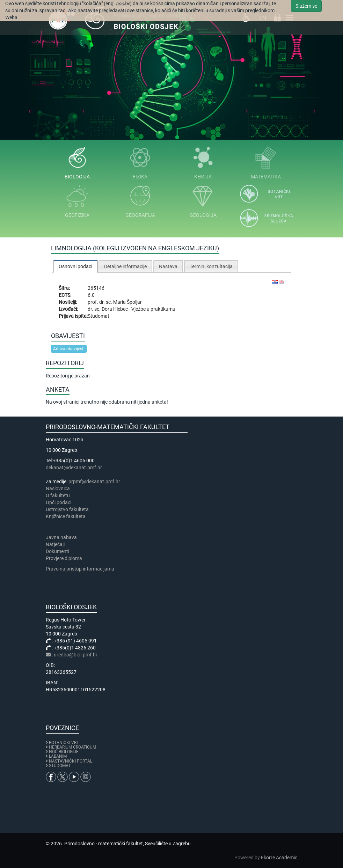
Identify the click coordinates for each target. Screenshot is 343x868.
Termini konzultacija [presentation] (211, 266)
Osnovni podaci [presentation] (75, 266)
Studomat (98, 316)
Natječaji (55, 544)
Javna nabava (61, 537)
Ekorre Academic (279, 858)
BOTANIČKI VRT (62, 743)
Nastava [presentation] (168, 266)
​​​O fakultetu (58, 495)
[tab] (75, 266)
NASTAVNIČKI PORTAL (71, 761)
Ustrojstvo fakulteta (67, 509)
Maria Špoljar (127, 302)
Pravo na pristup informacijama (81, 569)
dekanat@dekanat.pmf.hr (74, 468)
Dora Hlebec (115, 309)
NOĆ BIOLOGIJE (64, 752)
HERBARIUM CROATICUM (72, 747)
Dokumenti (57, 551)
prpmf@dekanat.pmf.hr (94, 481)
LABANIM (58, 756)
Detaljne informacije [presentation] (125, 266)
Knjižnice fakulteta (66, 516)
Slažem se (306, 6)
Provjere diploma (64, 558)
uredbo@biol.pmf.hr (76, 655)
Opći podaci (59, 502)
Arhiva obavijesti (69, 349)
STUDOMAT (60, 766)
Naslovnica (58, 488)
